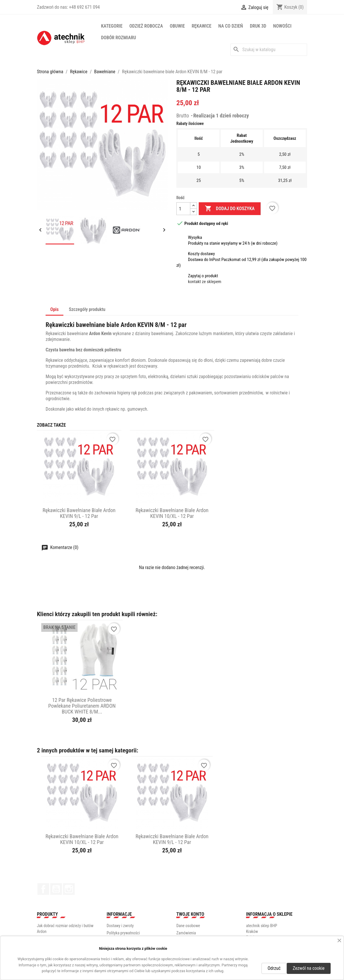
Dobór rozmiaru (119, 38)
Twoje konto (190, 914)
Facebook (43, 889)
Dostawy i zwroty (120, 926)
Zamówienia (186, 933)
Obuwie (177, 26)
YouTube (56, 889)
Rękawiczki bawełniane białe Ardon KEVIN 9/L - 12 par (79, 513)
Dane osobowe (188, 926)
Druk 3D (258, 26)
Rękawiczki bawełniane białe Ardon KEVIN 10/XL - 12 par (172, 513)
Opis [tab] (54, 309)
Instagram (69, 889)
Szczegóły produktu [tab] (87, 309)
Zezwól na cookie (309, 968)
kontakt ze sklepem (205, 282)
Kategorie (112, 26)
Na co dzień (231, 26)
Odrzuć (274, 968)
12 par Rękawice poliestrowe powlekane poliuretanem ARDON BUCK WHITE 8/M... (82, 706)
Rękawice (202, 26)
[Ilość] (183, 209)
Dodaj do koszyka (230, 209)
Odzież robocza (146, 26)
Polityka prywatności (123, 933)
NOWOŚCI (282, 26)
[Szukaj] (269, 50)
